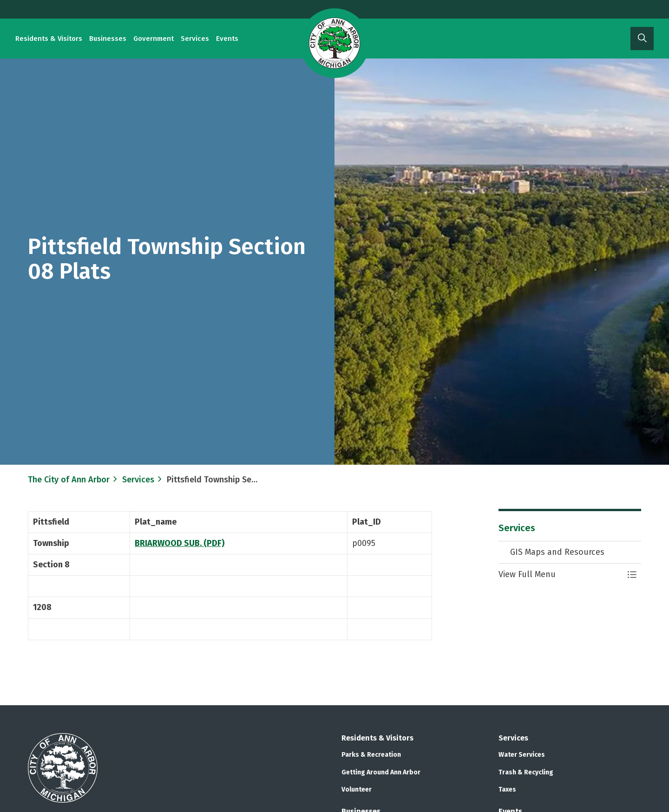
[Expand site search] (642, 39)
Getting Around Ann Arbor (381, 772)
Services (195, 39)
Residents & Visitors (49, 39)
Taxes (507, 789)
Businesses (108, 39)
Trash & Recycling (526, 772)
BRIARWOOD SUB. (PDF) (180, 543)
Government (154, 39)
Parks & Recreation (371, 755)
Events (227, 39)
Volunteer (357, 789)
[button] (561, 575)
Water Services (522, 755)
